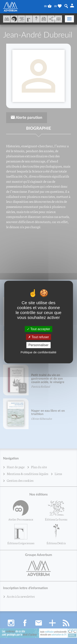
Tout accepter (38, 329)
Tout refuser (39, 337)
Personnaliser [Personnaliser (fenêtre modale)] (39, 345)
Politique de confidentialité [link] (38, 352)
